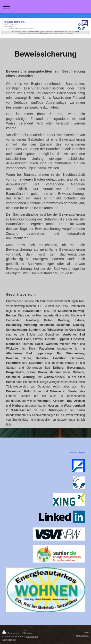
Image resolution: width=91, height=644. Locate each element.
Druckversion (12, 633)
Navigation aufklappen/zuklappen (45, 6)
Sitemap (28, 633)
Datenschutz (9, 640)
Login (86, 632)
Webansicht (82, 635)
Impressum (32, 636)
